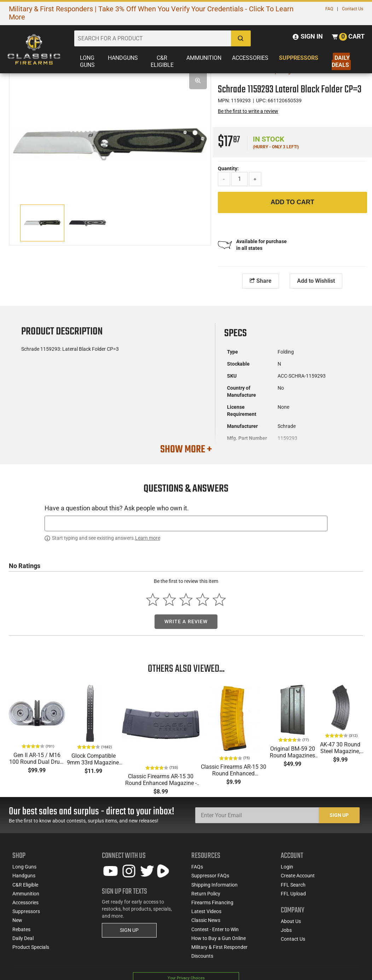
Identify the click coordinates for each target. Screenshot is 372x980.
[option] (110, 128)
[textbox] (186, 563)
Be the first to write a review (248, 111)
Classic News (206, 924)
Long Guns (87, 61)
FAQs (197, 870)
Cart (356, 36)
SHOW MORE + (186, 449)
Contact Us (353, 9)
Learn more (148, 578)
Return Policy (206, 897)
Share (261, 281)
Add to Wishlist (316, 281)
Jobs (286, 934)
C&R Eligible (162, 61)
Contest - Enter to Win (215, 933)
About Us (291, 924)
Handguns (123, 58)
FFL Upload (293, 897)
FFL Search (293, 888)
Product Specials (31, 951)
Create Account (298, 879)
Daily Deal (23, 941)
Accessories (250, 58)
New (17, 924)
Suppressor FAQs (210, 879)
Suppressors (299, 58)
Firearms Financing (212, 906)
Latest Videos (206, 915)
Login (287, 870)
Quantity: (228, 168)
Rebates (21, 933)
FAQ (329, 9)
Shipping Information (214, 888)
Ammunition (204, 58)
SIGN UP (129, 934)
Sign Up (339, 819)
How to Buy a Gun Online (219, 941)
